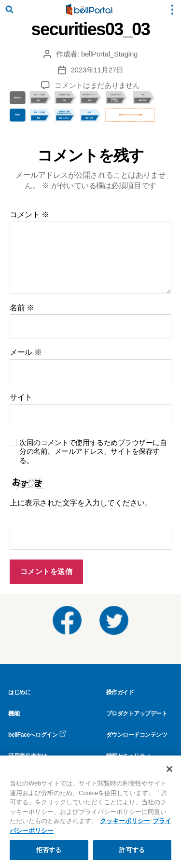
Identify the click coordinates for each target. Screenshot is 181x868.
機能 (14, 714)
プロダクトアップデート (137, 714)
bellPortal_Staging (109, 54)
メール (26, 352)
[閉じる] (169, 769)
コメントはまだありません (97, 85)
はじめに (19, 692)
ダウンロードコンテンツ (137, 735)
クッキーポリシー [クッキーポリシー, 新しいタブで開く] (125, 821)
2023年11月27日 (97, 70)
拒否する (49, 850)
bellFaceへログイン (37, 735)
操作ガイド (120, 692)
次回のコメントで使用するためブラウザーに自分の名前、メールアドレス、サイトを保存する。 (93, 452)
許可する (132, 850)
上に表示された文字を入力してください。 (81, 503)
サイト (21, 397)
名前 (22, 308)
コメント (29, 215)
